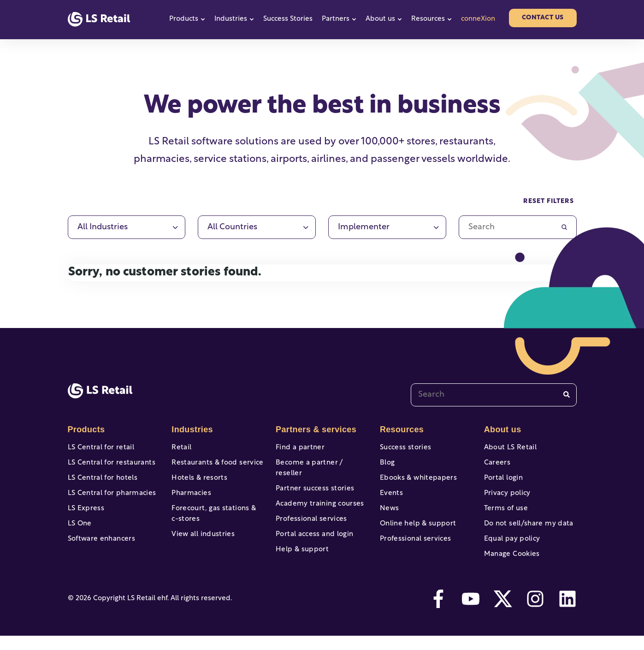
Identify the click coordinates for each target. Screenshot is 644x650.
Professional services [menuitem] (310, 516)
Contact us (543, 18)
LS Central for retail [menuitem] (99, 448)
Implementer (364, 227)
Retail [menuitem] (181, 448)
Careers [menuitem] (497, 465)
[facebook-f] (438, 613)
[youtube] (471, 613)
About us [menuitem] (502, 429)
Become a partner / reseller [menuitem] (321, 465)
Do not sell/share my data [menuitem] (527, 533)
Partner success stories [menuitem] (313, 482)
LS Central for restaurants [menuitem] (109, 465)
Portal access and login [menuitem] (313, 533)
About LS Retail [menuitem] (509, 448)
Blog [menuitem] (387, 465)
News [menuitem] (389, 516)
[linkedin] (567, 613)
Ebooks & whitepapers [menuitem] (417, 482)
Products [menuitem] (86, 429)
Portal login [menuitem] (502, 482)
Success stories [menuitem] (404, 448)
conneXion (478, 19)
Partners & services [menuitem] (314, 429)
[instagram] (535, 613)
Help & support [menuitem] (301, 550)
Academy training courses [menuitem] (318, 499)
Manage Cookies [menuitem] (511, 567)
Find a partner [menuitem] (299, 448)
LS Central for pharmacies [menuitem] (110, 499)
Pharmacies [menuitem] (190, 499)
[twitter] (503, 613)
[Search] (567, 395)
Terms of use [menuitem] (505, 516)
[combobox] (494, 395)
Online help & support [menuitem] (416, 533)
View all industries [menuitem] (201, 543)
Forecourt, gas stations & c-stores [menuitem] (216, 521)
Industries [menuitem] (191, 429)
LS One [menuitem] (79, 533)
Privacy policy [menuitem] (506, 499)
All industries (103, 227)
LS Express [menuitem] (85, 516)
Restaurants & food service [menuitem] (215, 465)
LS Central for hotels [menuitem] (101, 482)
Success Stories (288, 19)
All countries (232, 227)
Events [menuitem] (391, 499)
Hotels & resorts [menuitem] (198, 482)
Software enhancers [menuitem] (100, 550)
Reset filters (549, 201)
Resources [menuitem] (401, 429)
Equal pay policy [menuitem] (511, 550)
